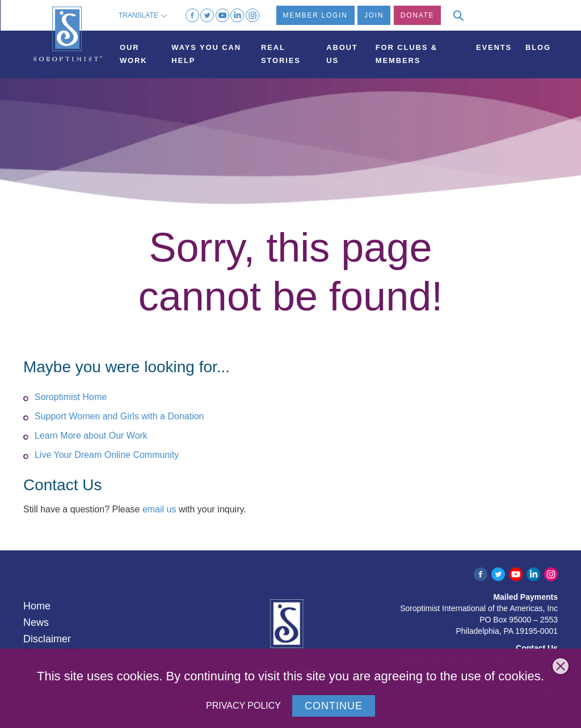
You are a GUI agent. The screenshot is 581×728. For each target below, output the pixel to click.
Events (494, 47)
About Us (342, 54)
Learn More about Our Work (91, 435)
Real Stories (281, 54)
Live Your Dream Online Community (107, 455)
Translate (143, 15)
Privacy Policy (243, 706)
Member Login (315, 15)
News (36, 622)
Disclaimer (47, 639)
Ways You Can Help (206, 54)
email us (159, 509)
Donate (417, 15)
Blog (538, 47)
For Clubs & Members (407, 54)
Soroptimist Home (71, 397)
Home (37, 606)
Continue (334, 706)
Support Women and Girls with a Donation (119, 416)
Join (374, 15)
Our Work (134, 54)
